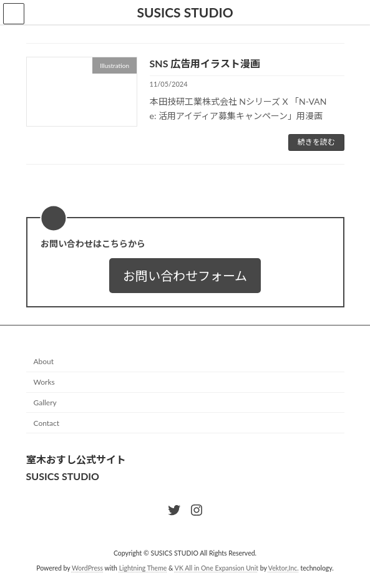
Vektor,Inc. (284, 569)
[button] (185, 276)
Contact (47, 423)
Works (44, 383)
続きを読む (316, 142)
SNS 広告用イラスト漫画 (205, 63)
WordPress (87, 569)
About (44, 362)
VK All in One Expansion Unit (217, 569)
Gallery (45, 402)
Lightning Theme (143, 569)
